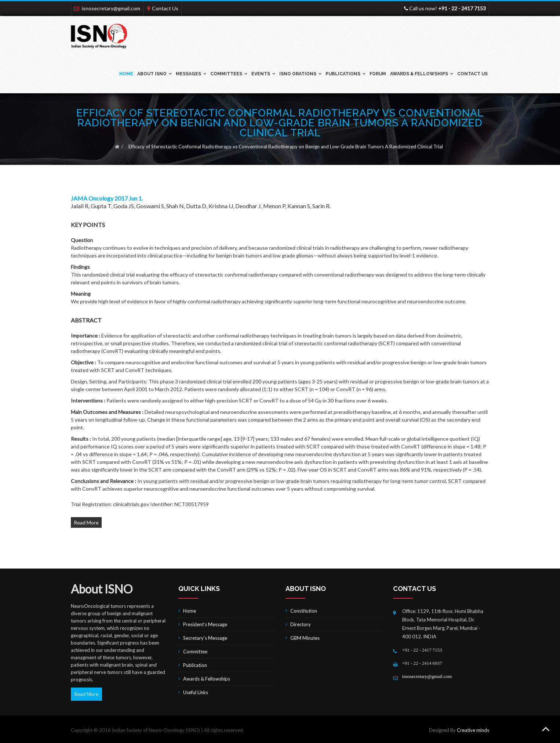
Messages (188, 74)
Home (126, 74)
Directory (301, 624)
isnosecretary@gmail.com (111, 8)
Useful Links (196, 692)
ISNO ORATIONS (298, 74)
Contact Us (165, 8)
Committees (226, 74)
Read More (86, 522)
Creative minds (473, 730)
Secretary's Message (205, 638)
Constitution (304, 611)
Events (261, 74)
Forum (378, 74)
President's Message (205, 624)
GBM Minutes (305, 638)
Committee (195, 652)
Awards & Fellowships (419, 74)
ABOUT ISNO (152, 74)
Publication (195, 665)
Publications (343, 74)
